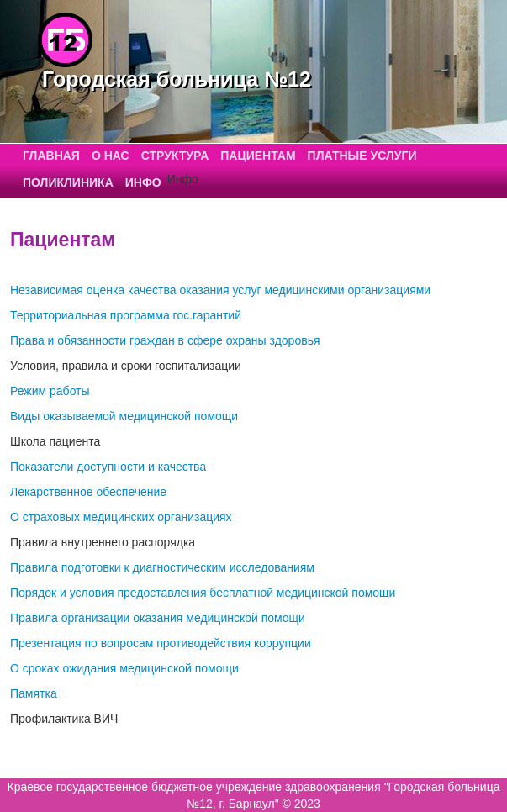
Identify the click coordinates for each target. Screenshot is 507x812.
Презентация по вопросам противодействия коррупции (161, 643)
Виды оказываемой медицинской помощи (124, 416)
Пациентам (258, 156)
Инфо (143, 182)
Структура (175, 156)
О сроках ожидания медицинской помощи (124, 668)
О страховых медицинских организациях (121, 517)
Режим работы (50, 391)
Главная (51, 156)
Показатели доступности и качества (108, 467)
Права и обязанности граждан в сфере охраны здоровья (165, 340)
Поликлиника (68, 182)
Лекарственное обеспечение (88, 492)
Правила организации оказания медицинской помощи (158, 618)
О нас (111, 156)
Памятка (34, 693)
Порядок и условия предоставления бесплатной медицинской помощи (203, 593)
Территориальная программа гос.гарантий (126, 315)
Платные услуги (362, 156)
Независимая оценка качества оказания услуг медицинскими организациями (220, 290)
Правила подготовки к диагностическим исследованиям (162, 567)
